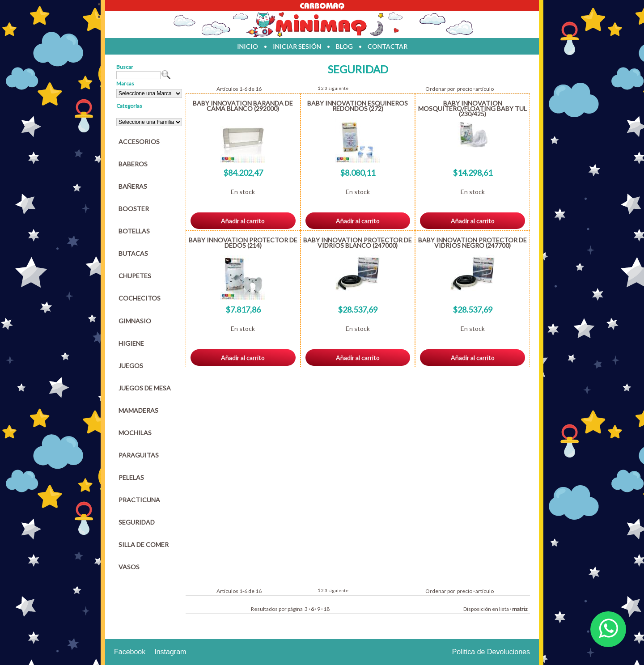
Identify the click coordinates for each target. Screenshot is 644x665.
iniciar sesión (297, 46)
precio (465, 89)
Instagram (170, 652)
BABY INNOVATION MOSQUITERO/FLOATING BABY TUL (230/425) (472, 108)
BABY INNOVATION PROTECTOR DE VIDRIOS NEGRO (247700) (472, 243)
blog (344, 46)
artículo (485, 89)
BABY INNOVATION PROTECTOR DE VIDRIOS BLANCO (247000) (358, 243)
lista (504, 609)
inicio (248, 46)
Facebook (130, 652)
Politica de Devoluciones (491, 652)
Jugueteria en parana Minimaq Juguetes (322, 25)
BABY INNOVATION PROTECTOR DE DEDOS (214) (243, 243)
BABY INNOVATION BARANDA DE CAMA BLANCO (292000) (243, 106)
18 (326, 609)
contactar (388, 46)
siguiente (338, 88)
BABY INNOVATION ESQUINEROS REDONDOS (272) (358, 106)
